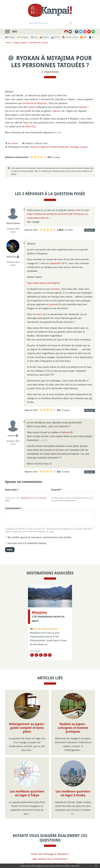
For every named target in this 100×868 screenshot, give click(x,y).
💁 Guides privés (70, 37)
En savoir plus (75, 866)
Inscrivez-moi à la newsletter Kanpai (27, 543)
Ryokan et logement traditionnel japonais (50, 147)
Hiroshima (28, 103)
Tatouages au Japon (79, 147)
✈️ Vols (34, 37)
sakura (56, 111)
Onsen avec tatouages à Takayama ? (50, 854)
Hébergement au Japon (38, 42)
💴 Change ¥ (23, 37)
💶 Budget (10, 37)
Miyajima (42, 103)
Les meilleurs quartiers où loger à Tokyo (27, 793)
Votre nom (12, 490)
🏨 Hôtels (44, 37)
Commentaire (14, 508)
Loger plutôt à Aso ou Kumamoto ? (50, 859)
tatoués (83, 107)
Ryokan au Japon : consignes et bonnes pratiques (73, 728)
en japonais (52, 304)
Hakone (65, 432)
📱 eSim (93, 37)
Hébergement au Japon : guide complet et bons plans (27, 728)
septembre (55, 263)
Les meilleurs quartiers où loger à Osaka (73, 793)
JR (57, 450)
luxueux (55, 289)
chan (78, 210)
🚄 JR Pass (56, 37)
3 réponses (50, 72)
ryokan (31, 107)
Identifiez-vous (27, 498)
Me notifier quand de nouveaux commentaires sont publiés (40, 537)
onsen (39, 314)
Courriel (57, 490)
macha (15, 143)
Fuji (34, 126)
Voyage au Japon (20, 42)
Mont (28, 126)
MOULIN (11, 257)
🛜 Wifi (83, 37)
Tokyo (26, 122)
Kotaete (8, 42)
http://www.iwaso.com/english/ (44, 283)
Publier (10, 550)
